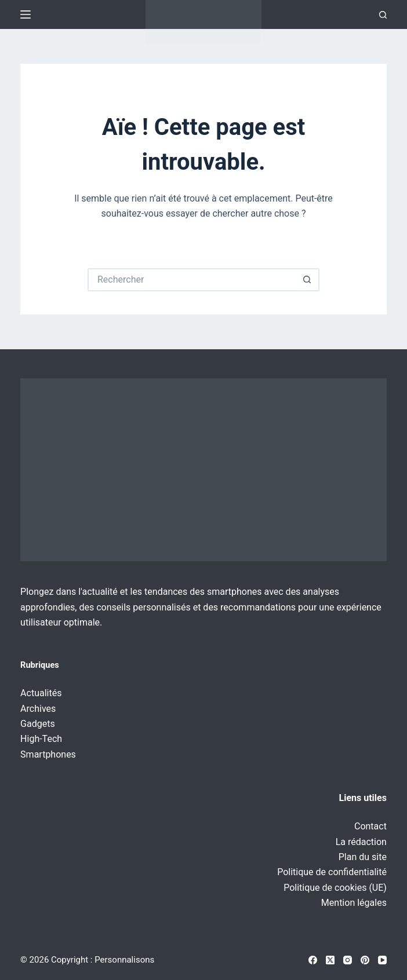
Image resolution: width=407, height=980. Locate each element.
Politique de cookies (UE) (335, 888)
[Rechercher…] (192, 280)
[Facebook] (313, 960)
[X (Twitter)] (330, 960)
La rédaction (361, 842)
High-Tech (41, 739)
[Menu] (26, 14)
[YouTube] (382, 960)
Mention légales (354, 903)
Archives (38, 709)
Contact (370, 826)
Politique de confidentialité (332, 872)
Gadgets (38, 724)
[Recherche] (383, 15)
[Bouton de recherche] (308, 280)
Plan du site (363, 857)
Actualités (41, 693)
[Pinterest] (365, 960)
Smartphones (48, 754)
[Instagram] (348, 960)
